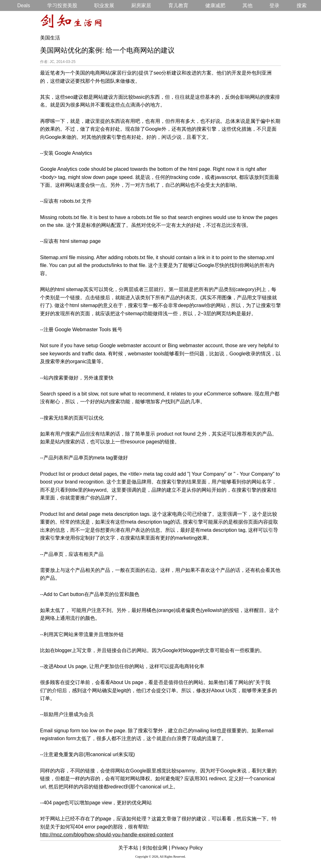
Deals (24, 5)
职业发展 (104, 5)
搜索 (302, 5)
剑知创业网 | (156, 848)
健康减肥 (215, 5)
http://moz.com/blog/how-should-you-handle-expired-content (107, 835)
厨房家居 (141, 5)
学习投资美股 (62, 5)
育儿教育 (178, 5)
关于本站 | (130, 848)
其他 (247, 5)
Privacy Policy (187, 848)
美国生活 (50, 38)
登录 (274, 5)
